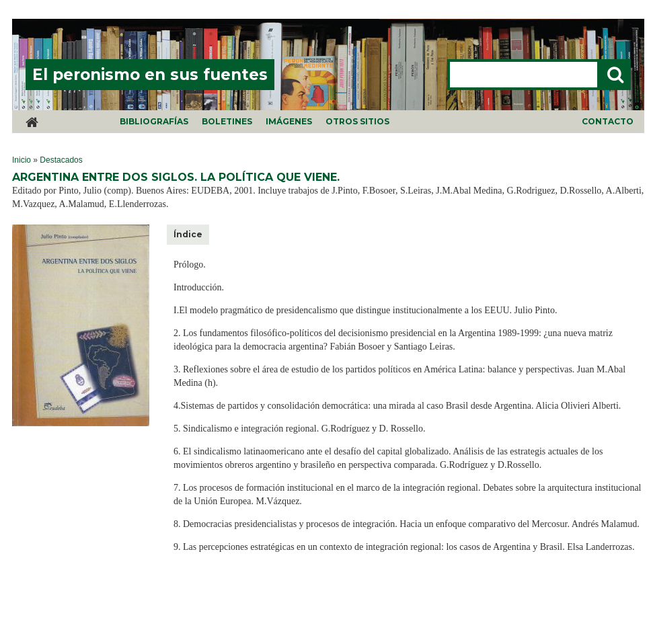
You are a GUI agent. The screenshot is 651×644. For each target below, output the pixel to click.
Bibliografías (154, 121)
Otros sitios (357, 121)
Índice (188, 234)
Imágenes (289, 121)
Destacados (61, 160)
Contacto (608, 121)
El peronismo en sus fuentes (150, 75)
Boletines (227, 121)
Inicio (22, 160)
